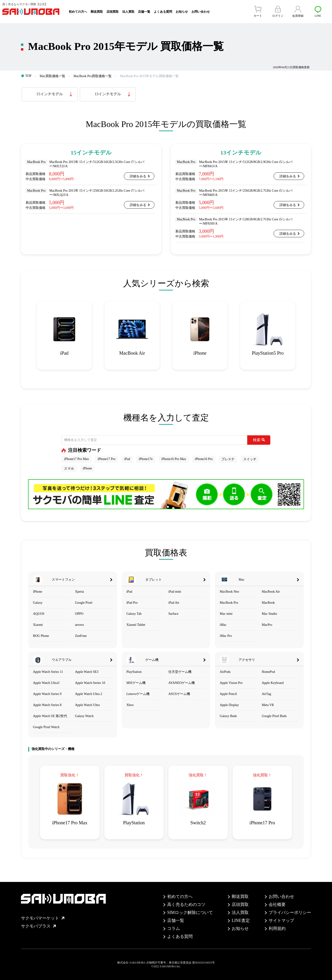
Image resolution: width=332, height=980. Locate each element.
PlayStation (134, 672)
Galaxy (38, 603)
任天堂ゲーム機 (180, 672)
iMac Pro (226, 636)
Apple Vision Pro (231, 683)
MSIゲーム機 (136, 683)
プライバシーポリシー (290, 913)
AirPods (225, 672)
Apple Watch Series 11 (48, 672)
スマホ (69, 469)
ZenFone (81, 636)
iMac (223, 625)
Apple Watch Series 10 (90, 683)
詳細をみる (138, 176)
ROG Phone (41, 636)
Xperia (79, 592)
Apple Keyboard (273, 683)
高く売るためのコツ (186, 905)
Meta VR (268, 705)
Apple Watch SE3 (87, 672)
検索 (259, 440)
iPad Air (174, 603)
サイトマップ (281, 920)
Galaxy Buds (228, 716)
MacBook (268, 603)
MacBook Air (271, 592)
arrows (79, 625)
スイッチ (250, 459)
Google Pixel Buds (274, 716)
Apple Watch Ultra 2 (89, 694)
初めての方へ (78, 12)
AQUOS (39, 614)
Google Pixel (84, 603)
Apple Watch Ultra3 (46, 683)
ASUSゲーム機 (179, 694)
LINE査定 (241, 920)
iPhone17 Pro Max (76, 459)
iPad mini (175, 592)
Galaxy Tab (134, 614)
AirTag (266, 694)
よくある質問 (163, 12)
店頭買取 (113, 12)
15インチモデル (50, 94)
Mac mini (226, 614)
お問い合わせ (201, 12)
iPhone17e (146, 459)
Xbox (130, 705)
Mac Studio (269, 614)
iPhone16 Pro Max (174, 459)
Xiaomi (38, 625)
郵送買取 (97, 12)
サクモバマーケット (43, 918)
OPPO (79, 614)
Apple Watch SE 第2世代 (50, 716)
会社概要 (277, 905)
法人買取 (128, 12)
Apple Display (229, 705)
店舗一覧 (144, 12)
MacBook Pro (229, 603)
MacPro (267, 625)
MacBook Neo (229, 592)
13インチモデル (108, 94)
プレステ (228, 459)
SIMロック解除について (190, 913)
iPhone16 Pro (204, 459)
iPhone (87, 468)
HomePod (268, 672)
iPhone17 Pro (106, 459)
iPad (127, 459)
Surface (173, 614)
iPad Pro (132, 603)
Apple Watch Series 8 (47, 705)
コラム (174, 928)
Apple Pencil (228, 694)
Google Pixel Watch (46, 727)
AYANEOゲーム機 (182, 683)
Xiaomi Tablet (136, 625)
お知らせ (182, 12)
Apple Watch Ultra (87, 705)
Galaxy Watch (84, 716)
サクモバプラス (38, 926)
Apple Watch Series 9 (47, 694)
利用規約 (277, 928)
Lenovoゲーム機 (138, 694)
